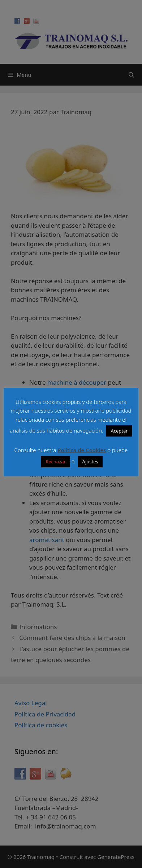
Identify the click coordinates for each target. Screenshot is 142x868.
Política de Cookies (82, 450)
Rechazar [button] (56, 462)
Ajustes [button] (90, 462)
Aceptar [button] (119, 431)
